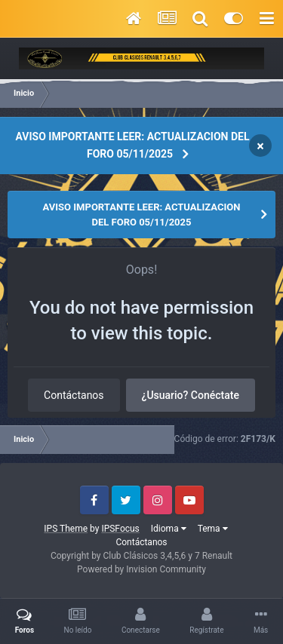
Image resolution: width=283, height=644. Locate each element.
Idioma (169, 529)
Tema (213, 529)
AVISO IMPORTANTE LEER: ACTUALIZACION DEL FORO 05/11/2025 (133, 145)
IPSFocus (120, 529)
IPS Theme (66, 529)
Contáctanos (74, 395)
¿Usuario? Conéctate (191, 395)
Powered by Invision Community (141, 569)
